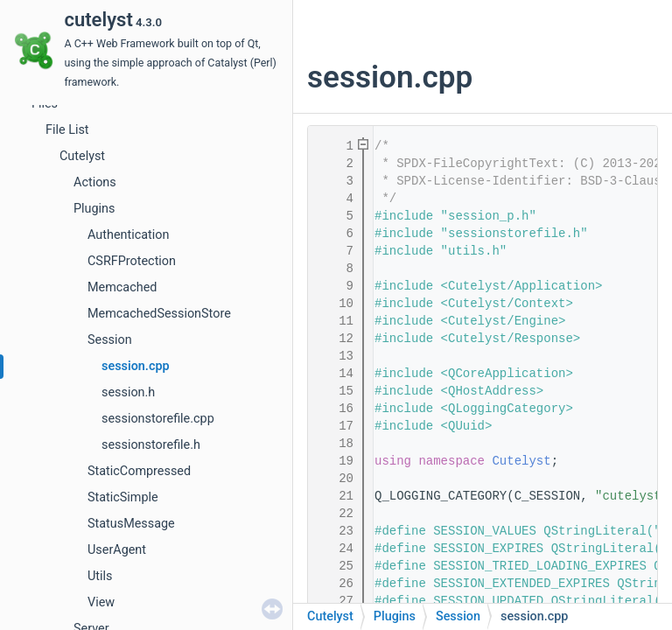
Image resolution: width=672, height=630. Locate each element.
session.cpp (136, 366)
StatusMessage (131, 524)
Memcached (122, 287)
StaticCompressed (139, 471)
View (101, 602)
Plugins (94, 209)
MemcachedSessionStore (159, 314)
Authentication (128, 235)
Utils (100, 576)
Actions (95, 182)
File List (67, 130)
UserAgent (117, 550)
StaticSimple (123, 497)
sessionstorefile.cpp (158, 419)
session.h (128, 392)
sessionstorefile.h (151, 445)
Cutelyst (82, 156)
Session (110, 340)
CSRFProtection (132, 261)
